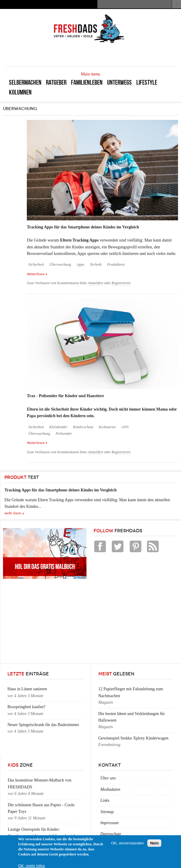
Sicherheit (36, 264)
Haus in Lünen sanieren (27, 689)
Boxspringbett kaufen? (26, 707)
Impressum (110, 823)
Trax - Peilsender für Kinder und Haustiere (65, 396)
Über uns (108, 778)
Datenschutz (111, 834)
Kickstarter (107, 427)
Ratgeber (56, 82)
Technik (96, 264)
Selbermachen (25, 82)
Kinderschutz (83, 427)
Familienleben (87, 82)
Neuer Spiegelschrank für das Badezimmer (43, 725)
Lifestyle (147, 82)
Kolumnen (20, 92)
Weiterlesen (37, 274)
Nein (154, 843)
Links (105, 800)
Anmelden (95, 283)
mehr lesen (13, 513)
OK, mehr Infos (32, 866)
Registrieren (121, 283)
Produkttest (116, 264)
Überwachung (60, 264)
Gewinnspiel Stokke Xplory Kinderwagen (133, 738)
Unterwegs (119, 82)
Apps (81, 264)
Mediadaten (110, 789)
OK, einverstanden (128, 843)
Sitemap (107, 812)
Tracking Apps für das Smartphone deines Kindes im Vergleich (83, 227)
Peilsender (64, 434)
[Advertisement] (105, 54)
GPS (125, 427)
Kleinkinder (58, 427)
